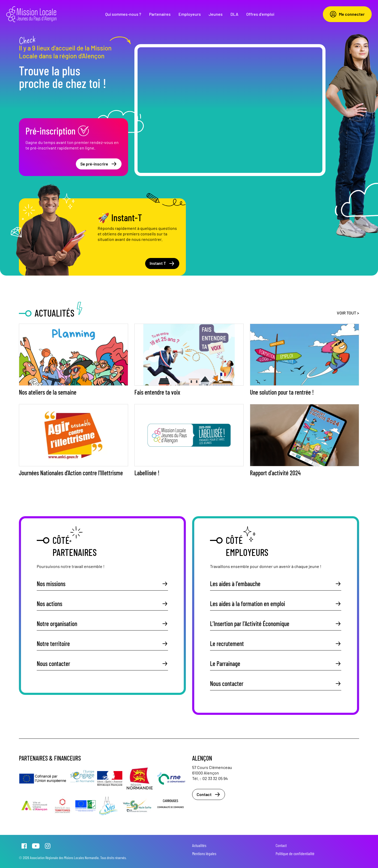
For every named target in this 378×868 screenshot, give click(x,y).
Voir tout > (348, 313)
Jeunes (216, 14)
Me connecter (347, 14)
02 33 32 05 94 (215, 778)
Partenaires (160, 14)
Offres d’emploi (260, 14)
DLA (234, 14)
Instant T (162, 263)
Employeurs (190, 14)
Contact (209, 794)
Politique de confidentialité (295, 853)
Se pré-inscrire (99, 164)
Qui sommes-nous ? (123, 14)
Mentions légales (204, 853)
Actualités (199, 845)
